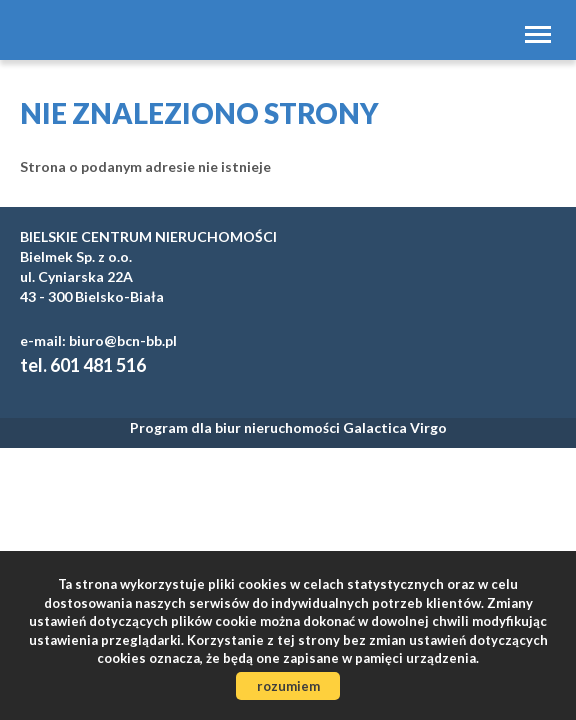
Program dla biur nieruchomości (236, 427)
